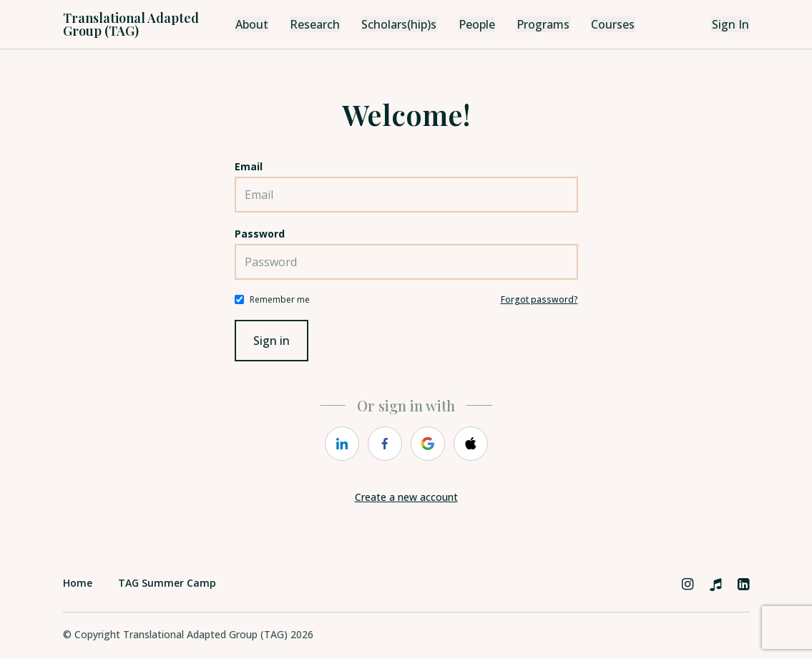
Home (78, 583)
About (251, 24)
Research (313, 24)
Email (249, 166)
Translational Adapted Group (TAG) (131, 24)
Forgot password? (539, 299)
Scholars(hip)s (396, 24)
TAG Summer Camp (167, 583)
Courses (610, 24)
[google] (428, 444)
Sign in (272, 341)
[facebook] (385, 444)
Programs (540, 24)
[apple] (471, 444)
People (474, 24)
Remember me (280, 299)
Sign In (731, 24)
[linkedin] (342, 444)
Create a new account (406, 497)
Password (260, 234)
